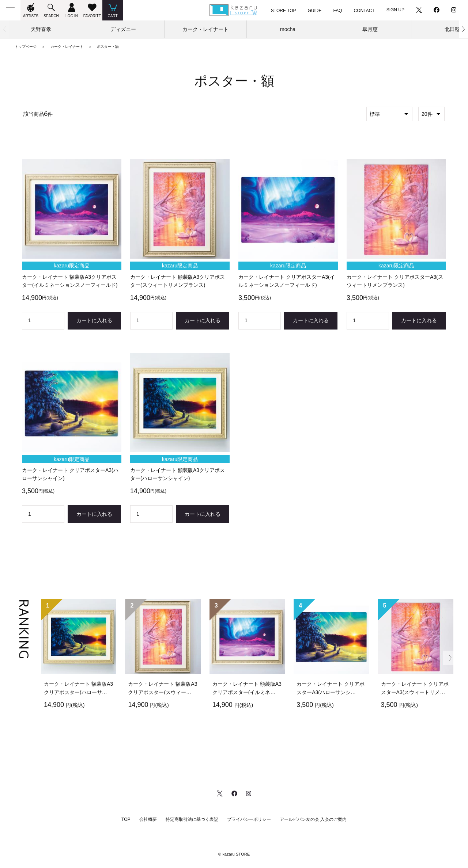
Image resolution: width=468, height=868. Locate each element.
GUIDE (315, 11)
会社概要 (148, 819)
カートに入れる (94, 320)
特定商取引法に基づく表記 (192, 819)
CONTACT (364, 11)
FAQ (338, 11)
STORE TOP (284, 11)
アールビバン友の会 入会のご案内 (313, 819)
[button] (464, 29)
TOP (126, 819)
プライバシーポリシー (249, 819)
